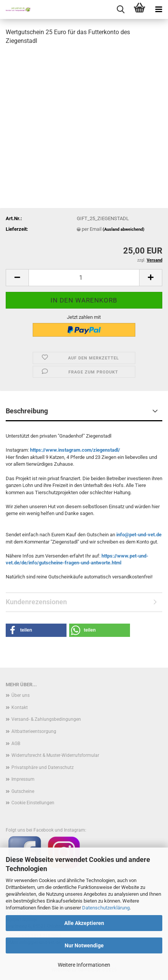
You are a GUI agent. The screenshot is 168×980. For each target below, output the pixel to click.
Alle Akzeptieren (84, 923)
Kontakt (20, 707)
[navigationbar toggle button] (158, 9)
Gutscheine (23, 791)
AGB (16, 744)
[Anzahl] (84, 278)
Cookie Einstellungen (33, 803)
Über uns (21, 695)
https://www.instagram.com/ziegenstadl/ (75, 450)
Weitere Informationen (84, 965)
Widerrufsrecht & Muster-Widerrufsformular (55, 755)
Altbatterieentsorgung (34, 731)
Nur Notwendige (84, 945)
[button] (17, 278)
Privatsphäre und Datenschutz (43, 767)
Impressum (23, 779)
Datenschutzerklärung (106, 908)
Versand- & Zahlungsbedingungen (46, 719)
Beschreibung (27, 411)
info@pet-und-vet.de (139, 535)
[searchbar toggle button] (120, 9)
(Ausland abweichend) (124, 229)
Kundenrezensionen (36, 602)
